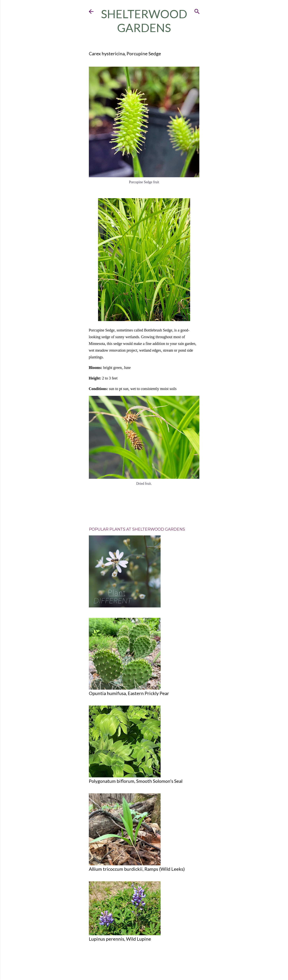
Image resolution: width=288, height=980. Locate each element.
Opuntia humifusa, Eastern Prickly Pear (129, 693)
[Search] (197, 11)
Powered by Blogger (144, 963)
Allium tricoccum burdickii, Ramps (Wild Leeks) (137, 869)
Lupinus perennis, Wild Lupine (120, 939)
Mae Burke (152, 969)
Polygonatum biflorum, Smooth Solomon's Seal (136, 781)
